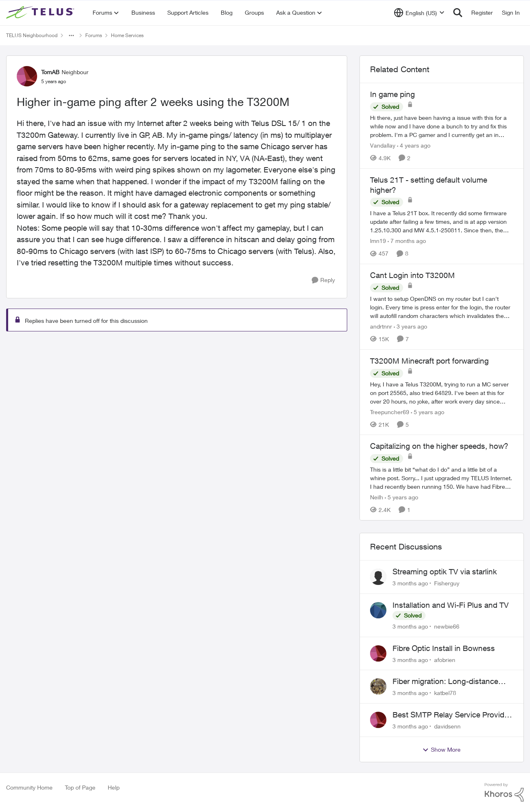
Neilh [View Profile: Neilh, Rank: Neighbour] (377, 497)
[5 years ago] (428, 412)
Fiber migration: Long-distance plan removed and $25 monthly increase (446, 682)
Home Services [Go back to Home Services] (127, 35)
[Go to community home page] (41, 13)
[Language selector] (419, 13)
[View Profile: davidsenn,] (378, 720)
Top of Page (80, 787)
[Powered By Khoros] (504, 792)
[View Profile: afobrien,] (378, 653)
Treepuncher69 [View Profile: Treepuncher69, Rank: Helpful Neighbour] (390, 412)
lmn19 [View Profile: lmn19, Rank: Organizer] (378, 241)
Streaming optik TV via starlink (445, 571)
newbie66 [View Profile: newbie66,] (447, 626)
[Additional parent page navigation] (71, 35)
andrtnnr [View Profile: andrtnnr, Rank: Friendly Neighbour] (381, 326)
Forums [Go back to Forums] (94, 35)
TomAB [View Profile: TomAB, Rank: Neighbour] (50, 72)
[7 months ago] (407, 241)
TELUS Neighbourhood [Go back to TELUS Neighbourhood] (32, 35)
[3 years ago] (410, 326)
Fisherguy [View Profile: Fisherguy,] (447, 583)
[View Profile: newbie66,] (378, 610)
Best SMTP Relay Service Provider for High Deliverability (452, 715)
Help (114, 787)
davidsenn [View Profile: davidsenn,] (447, 726)
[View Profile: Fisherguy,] (378, 577)
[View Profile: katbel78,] (378, 686)
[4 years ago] (414, 145)
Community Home (29, 787)
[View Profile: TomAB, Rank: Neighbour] (27, 76)
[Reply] (323, 280)
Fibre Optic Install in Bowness (444, 648)
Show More (441, 750)
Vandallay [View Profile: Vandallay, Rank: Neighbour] (383, 145)
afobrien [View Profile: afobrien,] (445, 659)
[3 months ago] (410, 583)
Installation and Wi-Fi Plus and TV (451, 605)
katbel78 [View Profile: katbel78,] (445, 693)
